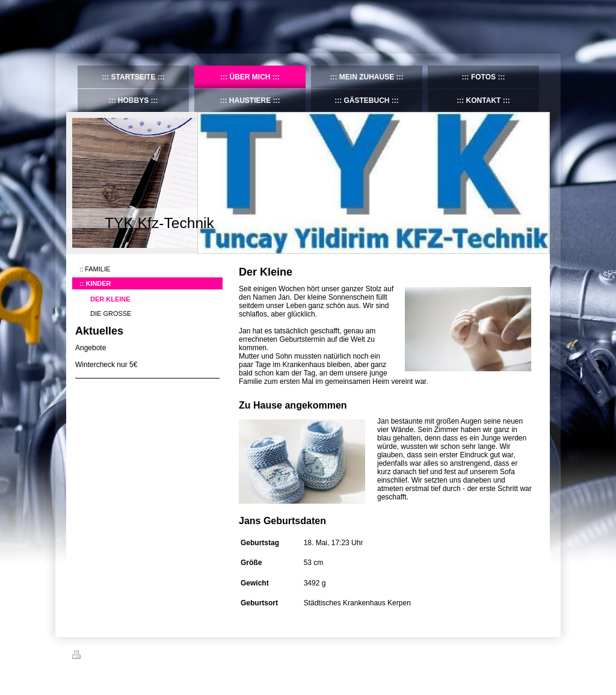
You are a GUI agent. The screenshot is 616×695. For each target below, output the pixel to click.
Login (536, 655)
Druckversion (99, 656)
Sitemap (141, 656)
